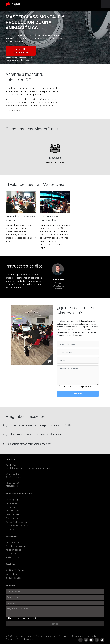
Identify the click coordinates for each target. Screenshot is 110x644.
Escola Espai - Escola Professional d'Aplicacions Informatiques (41, 636)
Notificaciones (12, 557)
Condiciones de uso (80, 636)
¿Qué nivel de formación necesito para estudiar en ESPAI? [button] (38, 425)
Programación (12, 518)
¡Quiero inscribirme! (21, 51)
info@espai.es (12, 486)
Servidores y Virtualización (18, 526)
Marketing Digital (13, 500)
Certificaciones (12, 554)
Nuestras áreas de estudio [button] (19, 494)
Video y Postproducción (17, 522)
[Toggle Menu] (106, 4)
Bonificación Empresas (16, 570)
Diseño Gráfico (12, 511)
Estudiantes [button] (12, 536)
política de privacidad (82, 386)
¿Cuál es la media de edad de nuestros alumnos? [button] (33, 434)
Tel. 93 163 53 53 (13, 483)
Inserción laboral (13, 550)
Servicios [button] (10, 564)
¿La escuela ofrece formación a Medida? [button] (29, 444)
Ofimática (10, 529)
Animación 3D (12, 507)
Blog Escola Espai (14, 578)
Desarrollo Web (13, 514)
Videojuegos (11, 503)
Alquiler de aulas (13, 574)
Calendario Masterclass (16, 546)
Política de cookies (25, 639)
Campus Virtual (13, 542)
